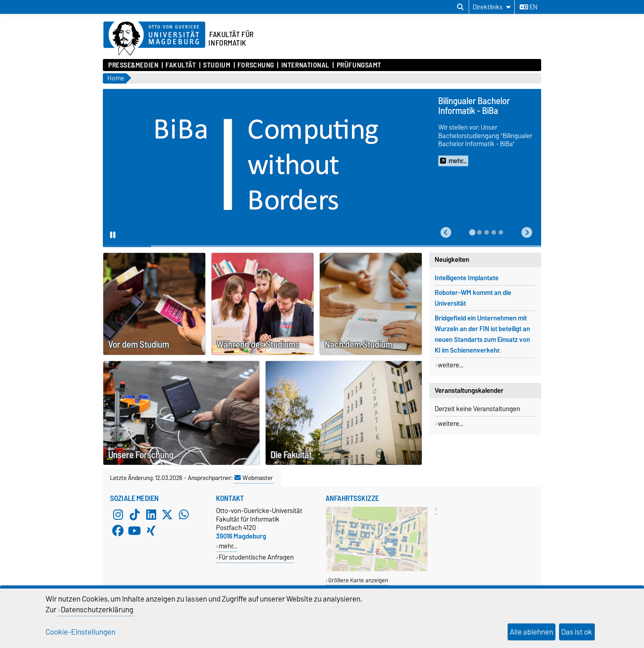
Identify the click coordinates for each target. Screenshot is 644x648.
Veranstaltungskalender (469, 391)
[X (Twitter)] (167, 514)
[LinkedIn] (151, 514)
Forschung (256, 65)
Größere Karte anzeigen (358, 580)
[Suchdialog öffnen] (460, 7)
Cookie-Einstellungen (80, 632)
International (305, 65)
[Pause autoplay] (113, 236)
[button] (446, 233)
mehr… (228, 546)
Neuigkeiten (452, 260)
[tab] (472, 232)
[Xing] (151, 530)
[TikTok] (135, 514)
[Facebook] (118, 530)
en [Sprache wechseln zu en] (529, 7)
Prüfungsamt (359, 65)
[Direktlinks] (492, 7)
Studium (217, 65)
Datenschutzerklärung (97, 610)
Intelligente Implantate (467, 278)
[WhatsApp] (184, 514)
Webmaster (254, 478)
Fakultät (181, 65)
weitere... (451, 365)
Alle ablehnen (532, 632)
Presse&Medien (133, 65)
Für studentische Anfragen (256, 557)
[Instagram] (118, 514)
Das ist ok (577, 632)
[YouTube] (135, 530)
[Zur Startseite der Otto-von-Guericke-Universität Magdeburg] (154, 39)
